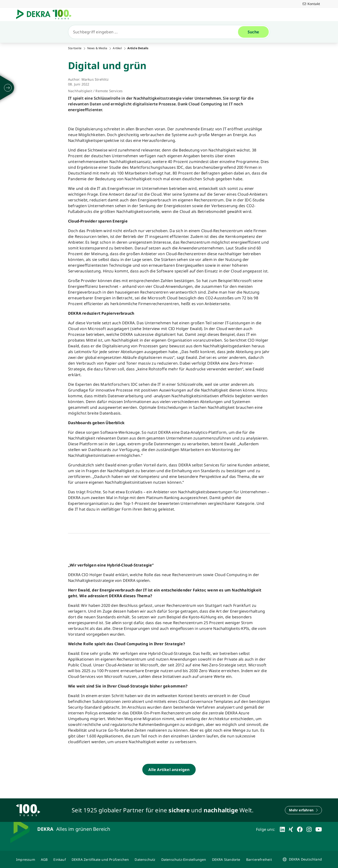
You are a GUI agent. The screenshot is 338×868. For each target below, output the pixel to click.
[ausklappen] (8, 88)
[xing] (291, 829)
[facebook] (300, 829)
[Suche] (155, 32)
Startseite (75, 48)
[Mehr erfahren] (303, 810)
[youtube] (319, 829)
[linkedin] (282, 829)
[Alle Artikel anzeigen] (169, 770)
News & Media (97, 48)
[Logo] (46, 14)
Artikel (117, 48)
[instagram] (309, 829)
